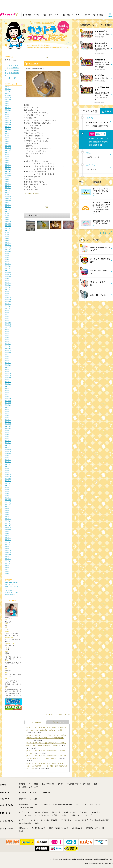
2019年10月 (8, 251)
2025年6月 (8, 108)
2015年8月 (8, 357)
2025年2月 (8, 116)
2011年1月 (8, 472)
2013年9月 (8, 405)
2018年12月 (8, 272)
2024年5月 (8, 135)
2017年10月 (8, 302)
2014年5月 (8, 388)
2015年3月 (8, 367)
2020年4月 (8, 239)
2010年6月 (8, 487)
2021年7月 (8, 207)
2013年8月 (8, 407)
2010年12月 (8, 475)
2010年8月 (8, 483)
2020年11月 (8, 224)
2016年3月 (8, 342)
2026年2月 (8, 91)
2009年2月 (8, 521)
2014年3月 (8, 392)
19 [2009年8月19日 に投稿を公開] (12, 70)
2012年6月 (8, 437)
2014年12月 (8, 373)
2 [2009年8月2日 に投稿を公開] (5, 65)
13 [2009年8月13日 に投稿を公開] (14, 68)
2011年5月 (8, 464)
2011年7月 (8, 460)
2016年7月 (8, 333)
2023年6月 (8, 158)
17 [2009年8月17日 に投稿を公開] (8, 70)
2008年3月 (8, 544)
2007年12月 (8, 550)
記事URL (36, 193)
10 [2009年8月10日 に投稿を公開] (8, 68)
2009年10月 (8, 504)
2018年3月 (8, 291)
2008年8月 (8, 534)
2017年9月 (8, 304)
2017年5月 (8, 312)
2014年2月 (8, 394)
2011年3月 (8, 468)
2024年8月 (8, 129)
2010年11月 (8, 477)
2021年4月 (8, 213)
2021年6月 (8, 209)
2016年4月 (8, 340)
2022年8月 (8, 180)
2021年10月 (8, 201)
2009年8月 (8, 508)
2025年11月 (8, 97)
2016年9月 (8, 329)
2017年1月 (8, 321)
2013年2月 (8, 420)
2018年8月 (8, 281)
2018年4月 (8, 289)
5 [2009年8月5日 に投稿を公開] (11, 65)
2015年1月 (8, 371)
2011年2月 (8, 470)
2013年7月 (8, 409)
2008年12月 (8, 525)
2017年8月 (8, 306)
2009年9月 (8, 506)
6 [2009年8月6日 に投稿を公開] (13, 65)
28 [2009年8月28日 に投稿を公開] (16, 73)
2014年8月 (8, 382)
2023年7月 (8, 156)
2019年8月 (8, 255)
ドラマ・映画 (27, 15)
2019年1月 (8, 270)
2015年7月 (8, 359)
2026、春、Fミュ (10, 585)
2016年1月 (8, 346)
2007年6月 (8, 563)
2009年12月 (8, 500)
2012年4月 (8, 441)
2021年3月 (8, 215)
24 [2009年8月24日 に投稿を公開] (8, 73)
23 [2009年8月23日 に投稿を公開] (5, 73)
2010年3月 (8, 494)
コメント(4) (29, 193)
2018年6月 (8, 285)
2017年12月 (8, 298)
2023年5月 (8, 161)
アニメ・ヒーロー (54, 15)
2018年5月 (8, 287)
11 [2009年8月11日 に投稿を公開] (10, 68)
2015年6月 (8, 361)
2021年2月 (8, 218)
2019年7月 (8, 258)
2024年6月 (8, 133)
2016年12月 (8, 323)
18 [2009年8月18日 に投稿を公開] (10, 70)
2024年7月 (8, 131)
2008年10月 (8, 529)
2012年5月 (8, 439)
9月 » (16, 78)
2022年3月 (8, 190)
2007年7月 (8, 561)
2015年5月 (8, 363)
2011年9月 (8, 456)
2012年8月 (8, 432)
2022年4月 (8, 188)
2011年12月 (8, 449)
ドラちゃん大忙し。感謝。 (12, 592)
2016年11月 (8, 325)
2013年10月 (8, 403)
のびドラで (33, 64)
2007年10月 (8, 555)
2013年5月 (8, 413)
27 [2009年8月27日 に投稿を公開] (14, 73)
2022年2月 (8, 192)
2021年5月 (8, 211)
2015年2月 (8, 369)
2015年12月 (8, 348)
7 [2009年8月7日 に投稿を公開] (16, 65)
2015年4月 (8, 365)
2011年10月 (8, 454)
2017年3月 (8, 316)
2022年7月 (8, 182)
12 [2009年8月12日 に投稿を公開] (12, 68)
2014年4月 (8, 390)
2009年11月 (8, 502)
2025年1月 (8, 118)
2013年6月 (8, 411)
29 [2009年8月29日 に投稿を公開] (18, 73)
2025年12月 (8, 95)
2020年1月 (8, 245)
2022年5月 (8, 186)
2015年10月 (8, 352)
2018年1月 (8, 295)
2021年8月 (8, 205)
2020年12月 (8, 222)
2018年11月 (8, 274)
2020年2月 (8, 243)
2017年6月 (8, 310)
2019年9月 (8, 253)
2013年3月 (8, 418)
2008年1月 (8, 548)
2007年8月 (8, 559)
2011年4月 (8, 466)
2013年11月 (8, 401)
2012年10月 (8, 428)
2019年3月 (8, 266)
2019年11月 (8, 249)
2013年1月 (8, 422)
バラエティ (37, 15)
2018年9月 (8, 279)
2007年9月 (8, 557)
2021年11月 (8, 199)
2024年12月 (8, 120)
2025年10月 (8, 99)
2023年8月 (8, 154)
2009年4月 (8, 517)
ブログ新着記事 (36, 722)
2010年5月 (8, 489)
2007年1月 (8, 574)
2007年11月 (8, 553)
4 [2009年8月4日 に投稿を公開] (9, 65)
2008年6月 (8, 538)
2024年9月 (8, 127)
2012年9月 (8, 430)
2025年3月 (8, 114)
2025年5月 (8, 110)
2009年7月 (8, 510)
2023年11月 (8, 148)
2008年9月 (8, 531)
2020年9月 (8, 228)
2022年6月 (8, 184)
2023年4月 (8, 163)
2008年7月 (8, 536)
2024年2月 (8, 142)
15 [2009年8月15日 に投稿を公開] (18, 68)
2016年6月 (8, 335)
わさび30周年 (8, 590)
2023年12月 (8, 146)
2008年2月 (8, 546)
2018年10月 (8, 276)
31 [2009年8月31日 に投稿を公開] (8, 75)
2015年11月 (8, 350)
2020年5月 (8, 236)
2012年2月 (8, 445)
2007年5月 (8, 565)
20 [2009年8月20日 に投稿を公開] (14, 70)
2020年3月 (8, 241)
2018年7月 (8, 283)
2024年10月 (8, 125)
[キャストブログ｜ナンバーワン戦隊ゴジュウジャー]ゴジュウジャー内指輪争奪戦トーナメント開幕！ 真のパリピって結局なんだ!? (47, 766)
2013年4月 (8, 416)
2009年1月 (8, 523)
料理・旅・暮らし (98, 15)
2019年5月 (8, 262)
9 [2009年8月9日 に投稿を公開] (5, 68)
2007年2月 (8, 572)
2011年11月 (8, 451)
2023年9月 (8, 152)
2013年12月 (8, 399)
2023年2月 (8, 167)
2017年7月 (8, 308)
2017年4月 (8, 314)
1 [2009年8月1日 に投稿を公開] (18, 63)
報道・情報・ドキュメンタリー (72, 15)
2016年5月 (8, 338)
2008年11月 (8, 527)
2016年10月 (8, 327)
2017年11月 (8, 300)
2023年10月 (8, 150)
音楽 (45, 15)
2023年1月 (8, 169)
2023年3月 (8, 165)
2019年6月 (8, 260)
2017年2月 (8, 319)
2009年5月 (8, 515)
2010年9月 (8, 481)
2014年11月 (8, 375)
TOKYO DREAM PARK (11, 582)
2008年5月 (8, 540)
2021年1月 (8, 220)
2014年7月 (8, 384)
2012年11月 (8, 426)
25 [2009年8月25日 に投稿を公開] (10, 73)
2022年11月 (8, 173)
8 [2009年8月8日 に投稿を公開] (18, 65)
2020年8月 (8, 230)
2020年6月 (8, 234)
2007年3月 (8, 569)
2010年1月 (8, 498)
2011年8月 (8, 458)
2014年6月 (8, 386)
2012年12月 (8, 424)
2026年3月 (8, 89)
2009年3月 (8, 519)
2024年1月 (8, 144)
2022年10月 (8, 175)
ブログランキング (58, 722)
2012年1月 (8, 447)
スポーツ (87, 15)
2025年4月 (8, 112)
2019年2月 (8, 268)
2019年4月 (8, 264)
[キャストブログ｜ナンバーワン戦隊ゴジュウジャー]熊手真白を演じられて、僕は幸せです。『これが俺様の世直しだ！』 (46, 738)
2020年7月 (8, 232)
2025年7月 (8, 106)
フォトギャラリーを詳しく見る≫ (58, 714)
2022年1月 (8, 194)
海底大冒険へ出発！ (10, 595)
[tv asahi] (10, 15)
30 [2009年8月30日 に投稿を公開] (5, 75)
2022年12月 (8, 171)
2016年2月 (8, 344)
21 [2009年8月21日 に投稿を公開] (16, 70)
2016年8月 (8, 331)
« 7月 (8, 78)
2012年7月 (8, 435)
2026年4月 (8, 87)
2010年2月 (8, 496)
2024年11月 (8, 123)
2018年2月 (8, 293)
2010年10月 (8, 479)
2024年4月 (8, 137)
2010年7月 (8, 485)
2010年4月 (8, 491)
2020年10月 (8, 226)
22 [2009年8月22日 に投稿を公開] (18, 70)
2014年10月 (8, 378)
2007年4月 (8, 567)
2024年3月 (8, 139)
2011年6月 (8, 462)
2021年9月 (8, 203)
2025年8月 (8, 104)
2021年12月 (8, 196)
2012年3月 (8, 443)
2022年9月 (8, 177)
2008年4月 (8, 542)
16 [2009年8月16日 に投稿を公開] (5, 70)
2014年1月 (8, 397)
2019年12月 (8, 247)
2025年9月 (8, 101)
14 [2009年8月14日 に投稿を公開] (16, 68)
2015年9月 (8, 354)
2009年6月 (8, 513)
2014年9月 (8, 380)
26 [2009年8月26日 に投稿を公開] (12, 73)
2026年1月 (8, 93)
